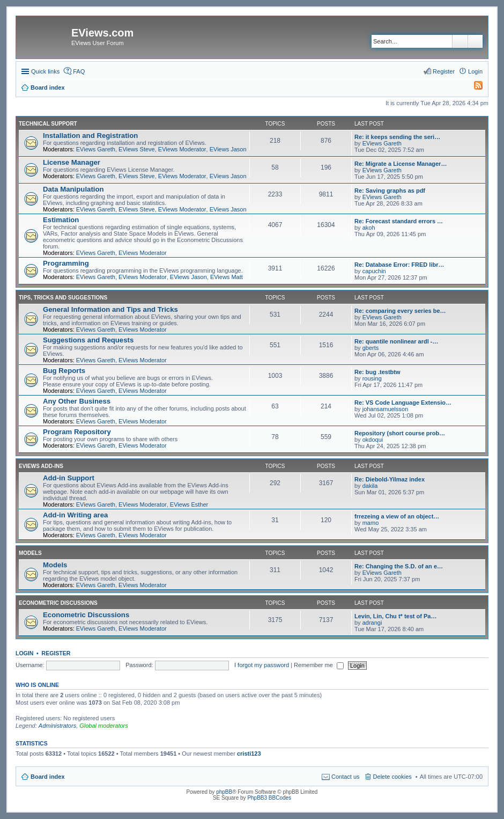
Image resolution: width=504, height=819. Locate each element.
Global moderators (104, 726)
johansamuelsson (386, 409)
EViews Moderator (182, 149)
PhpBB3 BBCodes (269, 798)
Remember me (319, 665)
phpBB (224, 792)
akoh (369, 228)
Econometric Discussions (58, 603)
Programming (66, 263)
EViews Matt (227, 277)
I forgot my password (262, 665)
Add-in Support (69, 478)
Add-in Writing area (75, 515)
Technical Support (48, 124)
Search (460, 41)
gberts (371, 348)
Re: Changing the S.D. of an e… (399, 566)
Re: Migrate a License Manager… (401, 164)
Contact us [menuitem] (346, 777)
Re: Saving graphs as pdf (390, 191)
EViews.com (102, 33)
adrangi (372, 623)
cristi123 (249, 754)
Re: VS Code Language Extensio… (403, 403)
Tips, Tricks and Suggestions (63, 298)
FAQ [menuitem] (79, 71)
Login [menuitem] (475, 71)
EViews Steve (137, 149)
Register (56, 653)
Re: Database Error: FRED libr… (399, 265)
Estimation (61, 220)
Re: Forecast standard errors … (399, 221)
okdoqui (373, 440)
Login (24, 653)
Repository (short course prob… (400, 433)
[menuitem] (473, 87)
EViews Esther (189, 504)
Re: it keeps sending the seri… (397, 137)
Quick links (45, 71)
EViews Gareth (96, 149)
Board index (48, 777)
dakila (370, 486)
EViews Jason (228, 149)
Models (30, 553)
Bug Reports (64, 371)
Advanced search (475, 41)
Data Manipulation (73, 189)
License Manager (72, 162)
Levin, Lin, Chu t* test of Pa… (395, 616)
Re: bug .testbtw (377, 372)
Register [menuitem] (444, 71)
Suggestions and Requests (88, 340)
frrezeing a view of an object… (397, 516)
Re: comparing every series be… (400, 311)
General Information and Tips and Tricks (110, 309)
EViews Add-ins (41, 466)
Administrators (57, 726)
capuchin (374, 271)
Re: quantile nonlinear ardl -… (396, 341)
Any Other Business (77, 401)
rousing (372, 378)
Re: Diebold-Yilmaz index (390, 479)
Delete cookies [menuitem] (392, 777)
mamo (371, 523)
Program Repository (77, 432)
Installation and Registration (90, 136)
